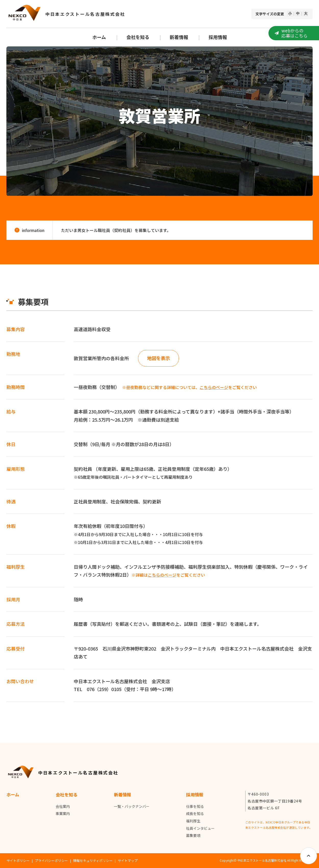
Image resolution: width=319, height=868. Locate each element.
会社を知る (138, 37)
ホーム (99, 37)
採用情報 (218, 37)
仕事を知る (195, 806)
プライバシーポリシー (51, 860)
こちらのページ (214, 387)
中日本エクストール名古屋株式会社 (85, 14)
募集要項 (193, 836)
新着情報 (179, 37)
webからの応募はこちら (295, 33)
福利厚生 (193, 821)
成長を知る (195, 814)
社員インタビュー (200, 828)
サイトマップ (128, 860)
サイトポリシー (18, 860)
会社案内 (63, 806)
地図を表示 (158, 358)
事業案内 (63, 814)
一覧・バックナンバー (132, 806)
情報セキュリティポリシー (93, 860)
